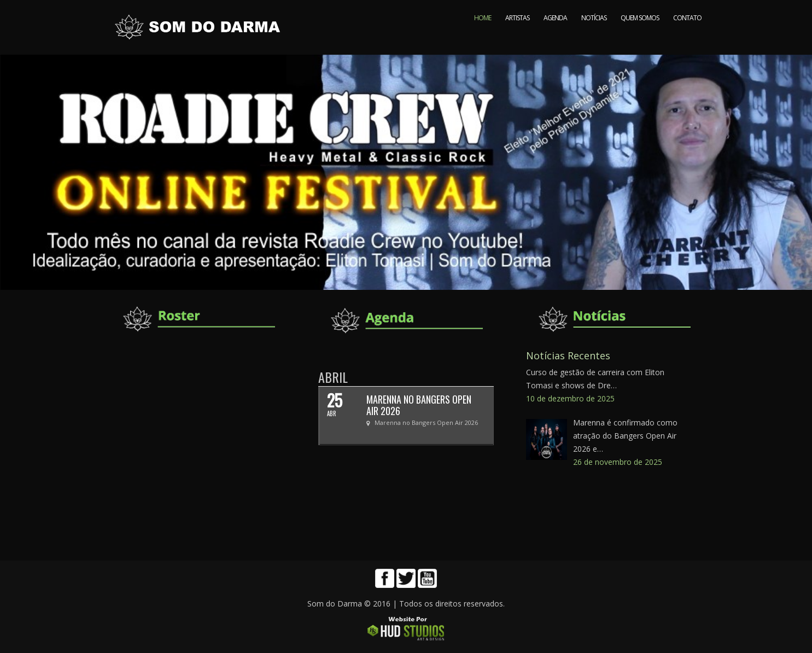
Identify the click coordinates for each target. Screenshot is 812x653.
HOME (483, 37)
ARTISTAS (517, 37)
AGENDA (555, 37)
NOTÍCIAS (594, 37)
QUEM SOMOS (640, 37)
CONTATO (687, 37)
